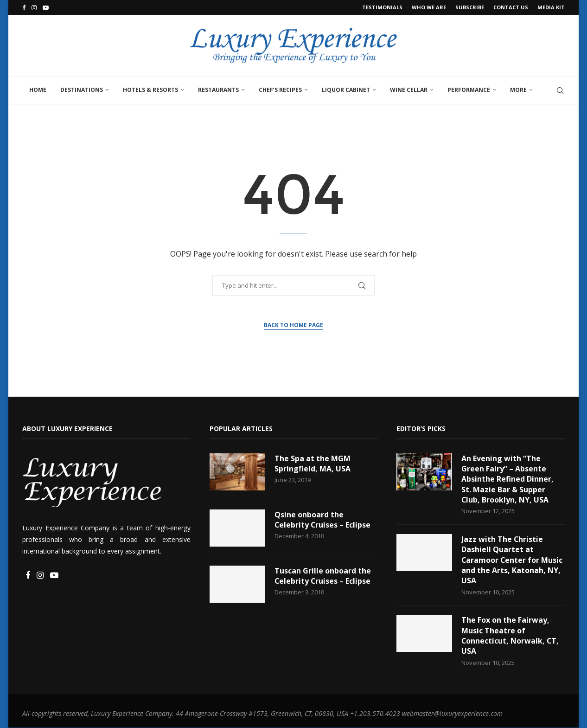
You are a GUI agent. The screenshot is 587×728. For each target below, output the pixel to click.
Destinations (82, 90)
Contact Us (511, 7)
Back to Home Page (293, 325)
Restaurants (218, 90)
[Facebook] (24, 7)
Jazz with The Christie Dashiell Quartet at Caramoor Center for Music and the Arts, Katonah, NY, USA (512, 560)
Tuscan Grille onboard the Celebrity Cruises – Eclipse (323, 576)
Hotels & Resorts (150, 90)
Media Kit (551, 7)
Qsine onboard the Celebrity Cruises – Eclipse (323, 520)
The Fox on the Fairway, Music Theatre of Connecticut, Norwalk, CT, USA (510, 636)
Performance (469, 90)
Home (38, 90)
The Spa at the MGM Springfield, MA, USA (313, 464)
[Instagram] (34, 7)
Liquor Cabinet (346, 90)
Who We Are (429, 7)
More (518, 90)
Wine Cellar (409, 90)
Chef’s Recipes (280, 90)
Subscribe (470, 7)
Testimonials (382, 7)
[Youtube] (46, 7)
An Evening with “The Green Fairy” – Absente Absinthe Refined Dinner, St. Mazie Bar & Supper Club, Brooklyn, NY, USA (507, 479)
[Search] (560, 90)
